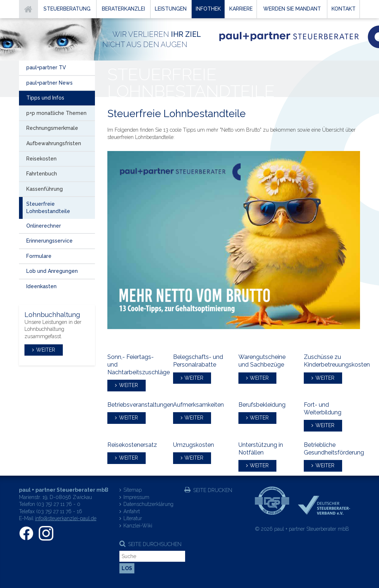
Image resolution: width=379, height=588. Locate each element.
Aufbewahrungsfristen (54, 143)
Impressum (136, 497)
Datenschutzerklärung (148, 504)
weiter (129, 385)
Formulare (39, 256)
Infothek (208, 9)
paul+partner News (49, 83)
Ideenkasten (41, 286)
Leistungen (171, 9)
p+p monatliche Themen (56, 113)
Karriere (241, 9)
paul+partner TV (46, 67)
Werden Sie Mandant (292, 9)
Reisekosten (41, 159)
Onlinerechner (44, 226)
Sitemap (133, 490)
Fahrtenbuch (42, 174)
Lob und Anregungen (52, 271)
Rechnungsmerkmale (52, 128)
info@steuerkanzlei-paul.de (66, 518)
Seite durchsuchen (155, 544)
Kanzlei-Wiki (138, 526)
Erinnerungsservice (49, 241)
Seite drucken (213, 490)
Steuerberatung (67, 9)
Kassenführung (45, 189)
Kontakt (344, 9)
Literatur (133, 518)
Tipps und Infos (45, 98)
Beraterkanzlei (123, 9)
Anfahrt (132, 511)
